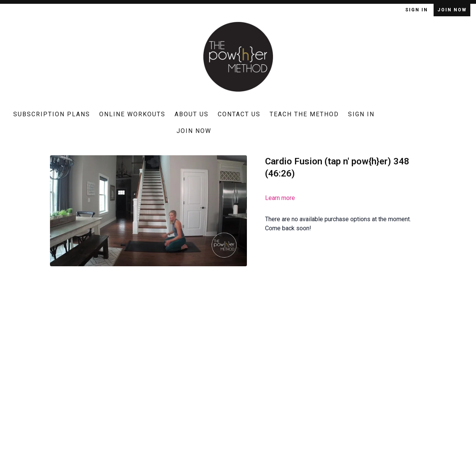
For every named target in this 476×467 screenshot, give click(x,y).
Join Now (452, 10)
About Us (192, 114)
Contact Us (239, 114)
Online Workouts (132, 114)
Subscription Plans (52, 114)
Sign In (417, 10)
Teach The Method (304, 114)
